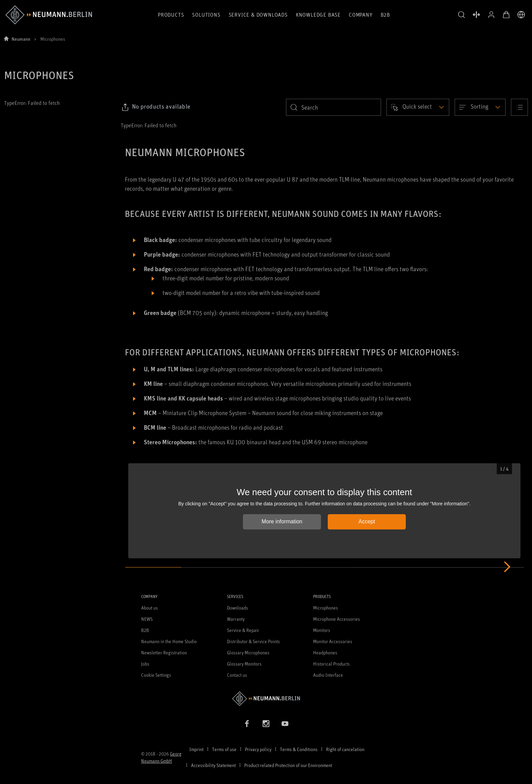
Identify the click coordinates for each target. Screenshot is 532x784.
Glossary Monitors (244, 664)
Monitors (322, 630)
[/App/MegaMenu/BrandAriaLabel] (49, 15)
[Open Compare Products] (476, 15)
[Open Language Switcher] (521, 15)
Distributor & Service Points (253, 641)
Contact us (237, 675)
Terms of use (224, 749)
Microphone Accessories (337, 619)
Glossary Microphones (248, 652)
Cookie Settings (156, 675)
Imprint (196, 749)
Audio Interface (328, 675)
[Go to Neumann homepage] (266, 699)
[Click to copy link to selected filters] (156, 107)
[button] (461, 15)
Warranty (236, 619)
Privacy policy (258, 749)
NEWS (147, 619)
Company (361, 15)
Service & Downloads (258, 15)
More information (282, 521)
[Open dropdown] (418, 107)
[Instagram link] (266, 724)
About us (149, 608)
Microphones (326, 608)
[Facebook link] (247, 724)
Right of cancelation (345, 749)
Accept (367, 521)
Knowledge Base (318, 15)
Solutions (206, 15)
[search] (334, 107)
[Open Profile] (491, 15)
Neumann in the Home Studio (169, 641)
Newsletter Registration (164, 652)
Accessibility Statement (213, 765)
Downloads (237, 608)
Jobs (145, 664)
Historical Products (331, 664)
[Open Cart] (506, 15)
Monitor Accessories (333, 641)
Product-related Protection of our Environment (288, 765)
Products (171, 15)
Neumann (21, 39)
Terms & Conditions (299, 749)
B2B (385, 15)
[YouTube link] (285, 724)
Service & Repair (243, 630)
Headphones (325, 652)
